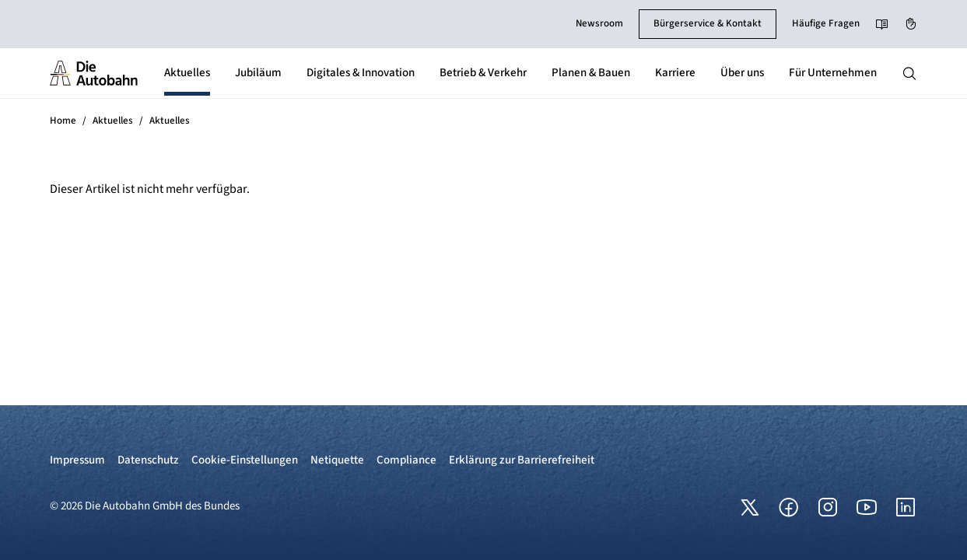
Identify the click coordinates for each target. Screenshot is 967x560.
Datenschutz (148, 460)
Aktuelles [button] (187, 73)
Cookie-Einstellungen (245, 460)
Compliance (406, 460)
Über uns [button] (742, 73)
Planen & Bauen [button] (591, 73)
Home (63, 121)
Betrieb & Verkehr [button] (483, 73)
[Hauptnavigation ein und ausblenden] (909, 73)
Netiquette (337, 460)
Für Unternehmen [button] (833, 73)
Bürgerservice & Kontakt (708, 23)
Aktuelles (113, 121)
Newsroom (599, 23)
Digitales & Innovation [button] (361, 73)
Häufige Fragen (826, 23)
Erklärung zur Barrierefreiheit (522, 460)
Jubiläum (258, 73)
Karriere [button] (675, 73)
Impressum (77, 460)
